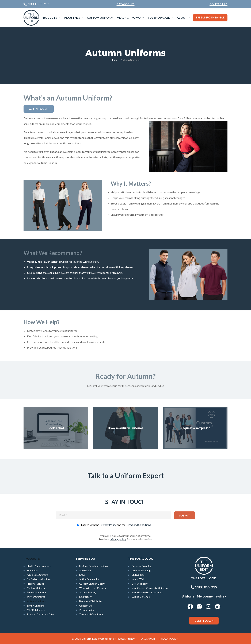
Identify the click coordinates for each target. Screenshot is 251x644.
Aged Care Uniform (37, 575)
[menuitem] (218, 4)
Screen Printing (88, 592)
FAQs (82, 575)
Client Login (204, 621)
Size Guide (85, 570)
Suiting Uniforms (141, 597)
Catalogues (126, 4)
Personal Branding (142, 566)
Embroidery (85, 597)
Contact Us (218, 4)
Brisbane (188, 596)
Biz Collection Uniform (39, 579)
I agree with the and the (116, 525)
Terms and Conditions (138, 525)
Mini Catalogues (36, 610)
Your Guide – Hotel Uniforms (147, 592)
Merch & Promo (129, 18)
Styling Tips (138, 575)
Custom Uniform (100, 18)
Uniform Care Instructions (94, 566)
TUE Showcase (159, 18)
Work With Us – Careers (93, 588)
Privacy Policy (108, 525)
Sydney (221, 596)
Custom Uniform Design (92, 584)
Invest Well (138, 579)
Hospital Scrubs (36, 584)
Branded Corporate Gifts (41, 614)
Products (49, 18)
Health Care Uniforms (39, 566)
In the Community (89, 579)
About (182, 18)
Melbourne (205, 596)
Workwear (33, 570)
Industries (72, 18)
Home (114, 60)
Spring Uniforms (36, 606)
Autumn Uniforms (37, 601)
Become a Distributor (91, 601)
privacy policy (118, 539)
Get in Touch (39, 109)
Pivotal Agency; (126, 639)
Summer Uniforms (37, 592)
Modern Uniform (36, 588)
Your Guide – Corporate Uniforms (150, 588)
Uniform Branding (141, 570)
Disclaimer (148, 639)
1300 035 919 (204, 587)
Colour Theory (140, 584)
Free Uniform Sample (210, 18)
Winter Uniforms (36, 597)
